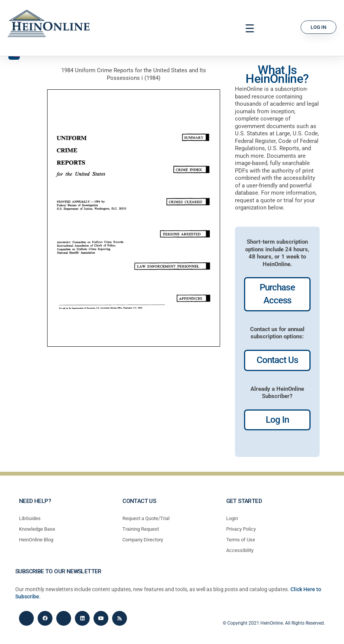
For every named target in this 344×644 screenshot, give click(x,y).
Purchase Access (277, 294)
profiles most (288, 448)
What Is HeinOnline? (277, 74)
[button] (250, 29)
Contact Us (277, 360)
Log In (277, 420)
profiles (259, 448)
